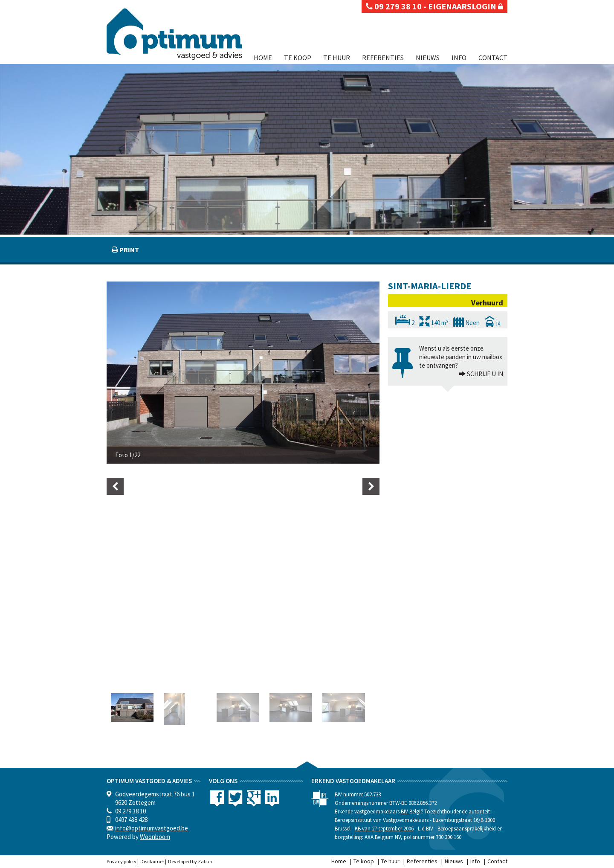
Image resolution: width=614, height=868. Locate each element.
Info (459, 58)
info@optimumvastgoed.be (152, 828)
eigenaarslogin (466, 6)
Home (263, 58)
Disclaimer (152, 861)
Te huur (337, 58)
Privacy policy (122, 861)
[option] (243, 373)
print (129, 250)
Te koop (298, 58)
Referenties (383, 58)
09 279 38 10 (394, 6)
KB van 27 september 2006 (384, 829)
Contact (493, 58)
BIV (404, 811)
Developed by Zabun (190, 861)
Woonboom (155, 837)
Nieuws (428, 58)
